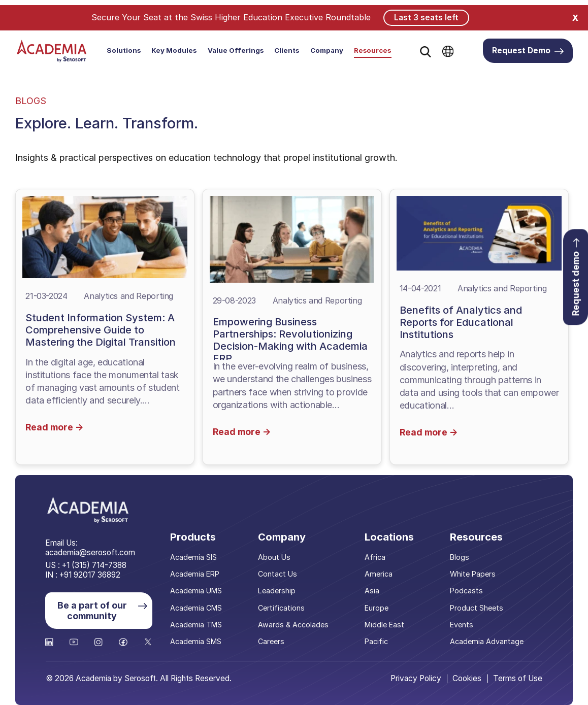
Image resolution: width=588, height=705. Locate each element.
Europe (378, 607)
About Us (276, 556)
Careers (273, 640)
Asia (373, 590)
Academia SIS (197, 556)
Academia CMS (199, 607)
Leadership (279, 590)
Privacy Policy (415, 678)
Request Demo (528, 51)
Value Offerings (236, 50)
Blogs (460, 556)
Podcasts (467, 590)
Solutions (124, 50)
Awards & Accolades (295, 624)
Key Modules (174, 50)
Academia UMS (199, 590)
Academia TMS (199, 624)
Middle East (385, 624)
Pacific (377, 640)
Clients (287, 50)
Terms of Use (518, 678)
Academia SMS (199, 640)
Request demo (576, 278)
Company (327, 50)
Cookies (467, 678)
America (379, 573)
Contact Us (280, 573)
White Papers (473, 573)
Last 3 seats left (426, 17)
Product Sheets (477, 607)
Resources (372, 50)
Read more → (55, 426)
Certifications (284, 607)
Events (462, 624)
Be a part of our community (102, 610)
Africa (376, 556)
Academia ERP (198, 573)
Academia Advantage (487, 640)
